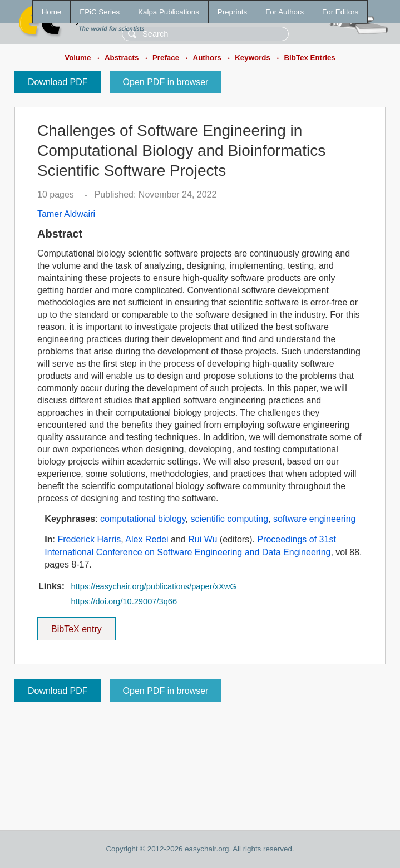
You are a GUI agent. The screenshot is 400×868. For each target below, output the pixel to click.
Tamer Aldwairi (66, 214)
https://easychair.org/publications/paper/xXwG (153, 586)
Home (52, 12)
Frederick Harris (89, 539)
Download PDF (58, 82)
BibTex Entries (309, 58)
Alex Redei (147, 539)
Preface (166, 58)
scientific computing (229, 519)
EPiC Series (100, 12)
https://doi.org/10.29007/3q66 (124, 601)
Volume (78, 58)
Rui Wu (203, 539)
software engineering (315, 519)
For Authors (285, 12)
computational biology (143, 519)
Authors (207, 58)
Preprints (232, 12)
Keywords (253, 58)
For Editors (340, 12)
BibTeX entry (76, 625)
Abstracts (122, 58)
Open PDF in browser (166, 82)
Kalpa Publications (169, 12)
